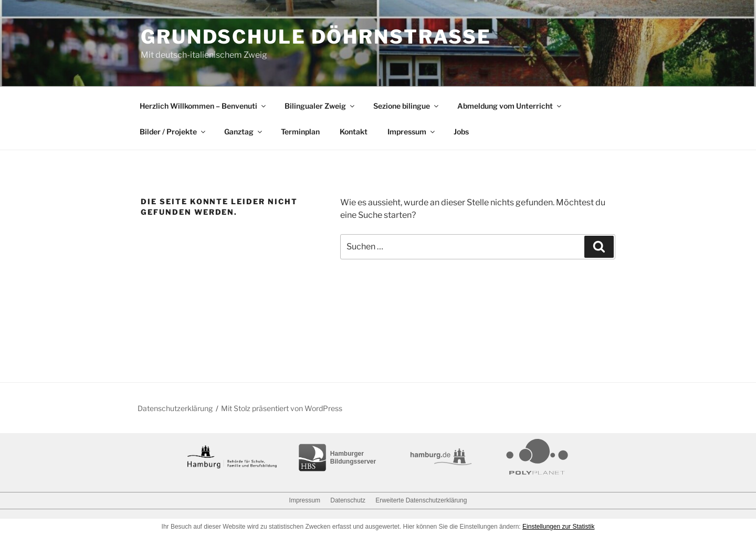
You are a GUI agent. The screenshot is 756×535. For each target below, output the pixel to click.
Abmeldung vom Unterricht (510, 106)
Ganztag (244, 132)
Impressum (412, 132)
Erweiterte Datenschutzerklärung (421, 500)
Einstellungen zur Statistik (558, 527)
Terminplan (300, 132)
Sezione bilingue (407, 106)
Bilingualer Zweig (320, 106)
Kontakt (354, 132)
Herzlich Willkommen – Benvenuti (203, 106)
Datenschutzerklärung (175, 408)
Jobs (461, 132)
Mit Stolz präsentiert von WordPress (282, 408)
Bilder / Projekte (173, 132)
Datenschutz (348, 500)
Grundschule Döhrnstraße (316, 37)
